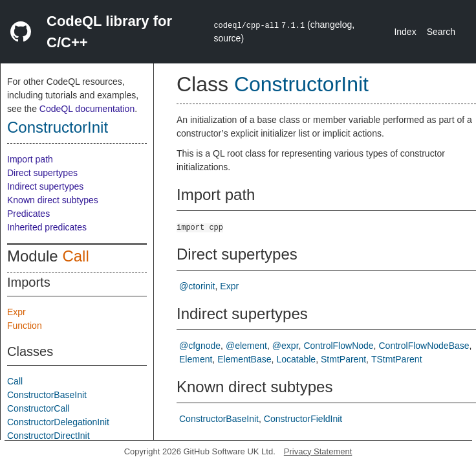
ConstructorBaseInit (47, 395)
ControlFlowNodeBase (424, 346)
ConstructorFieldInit (303, 419)
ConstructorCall (38, 408)
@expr (286, 346)
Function (25, 326)
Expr (16, 312)
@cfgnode (200, 346)
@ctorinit (197, 286)
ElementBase (244, 359)
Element (196, 359)
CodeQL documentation (87, 109)
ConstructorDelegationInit (58, 422)
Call (75, 256)
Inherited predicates (47, 227)
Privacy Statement (318, 451)
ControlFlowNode (338, 346)
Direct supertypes (42, 173)
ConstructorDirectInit (49, 436)
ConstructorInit (58, 127)
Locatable (296, 359)
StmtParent (343, 359)
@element (246, 346)
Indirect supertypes (45, 186)
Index (405, 32)
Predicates (28, 214)
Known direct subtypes (53, 200)
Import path (30, 159)
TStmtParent (397, 359)
